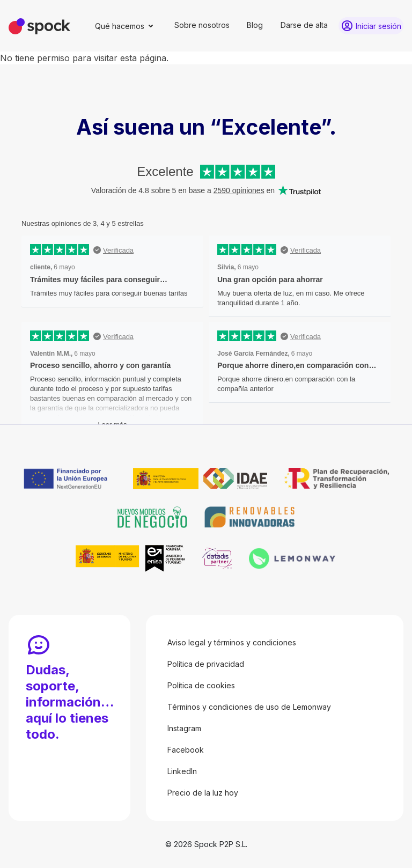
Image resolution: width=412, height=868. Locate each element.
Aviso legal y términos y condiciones (232, 642)
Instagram (184, 728)
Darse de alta (304, 25)
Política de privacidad (206, 664)
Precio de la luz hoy (203, 793)
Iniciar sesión (378, 26)
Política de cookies (201, 685)
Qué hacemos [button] (120, 26)
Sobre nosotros (202, 25)
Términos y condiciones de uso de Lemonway (249, 707)
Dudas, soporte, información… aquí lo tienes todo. (70, 702)
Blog (255, 25)
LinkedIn (182, 771)
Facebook (186, 750)
